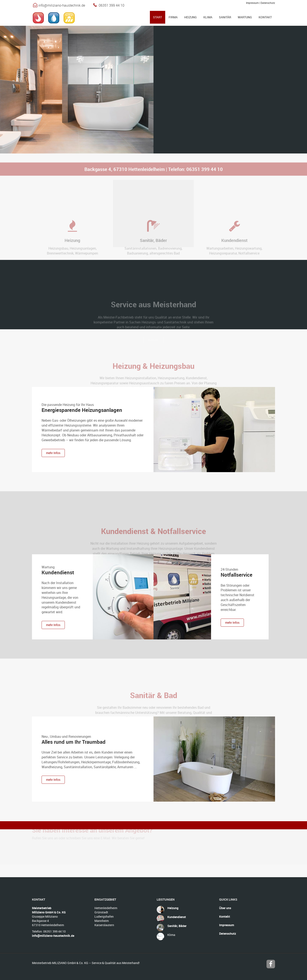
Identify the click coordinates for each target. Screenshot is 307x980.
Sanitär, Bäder (177, 926)
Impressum (252, 3)
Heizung (173, 908)
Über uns (225, 908)
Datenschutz (268, 3)
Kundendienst (58, 572)
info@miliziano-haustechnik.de (62, 5)
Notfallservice (237, 575)
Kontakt (225, 916)
